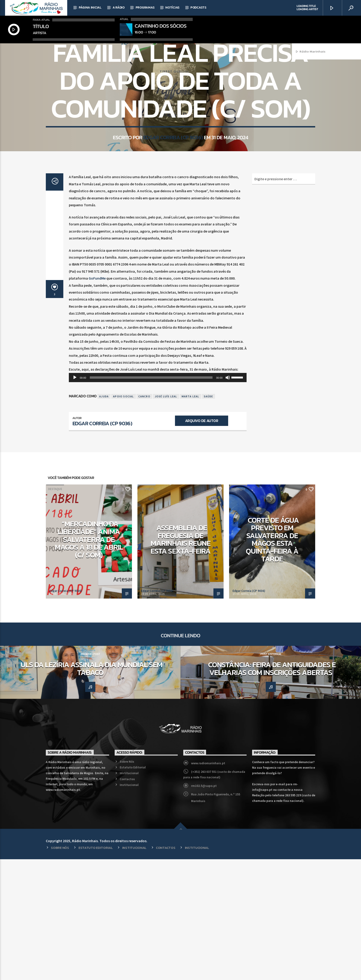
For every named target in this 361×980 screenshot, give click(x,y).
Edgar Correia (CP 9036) (173, 212)
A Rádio (119, 7)
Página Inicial (90, 7)
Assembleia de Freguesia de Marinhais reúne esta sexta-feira (181, 660)
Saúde (208, 517)
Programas (145, 7)
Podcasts (198, 7)
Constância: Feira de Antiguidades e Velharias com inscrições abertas (272, 789)
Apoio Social (123, 517)
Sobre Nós (127, 882)
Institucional (129, 894)
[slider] (151, 498)
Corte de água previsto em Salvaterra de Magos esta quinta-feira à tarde (272, 660)
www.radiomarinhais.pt (208, 884)
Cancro (144, 517)
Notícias (172, 7)
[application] (158, 498)
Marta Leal (191, 517)
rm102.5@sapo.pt (204, 906)
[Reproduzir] (75, 498)
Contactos (127, 900)
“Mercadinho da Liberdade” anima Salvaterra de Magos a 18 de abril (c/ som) (89, 660)
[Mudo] (228, 498)
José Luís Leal (166, 517)
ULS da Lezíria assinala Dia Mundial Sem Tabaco (92, 789)
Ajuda (104, 517)
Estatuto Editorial (133, 888)
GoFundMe (97, 399)
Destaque (55, 610)
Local (180, 105)
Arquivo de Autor (202, 541)
